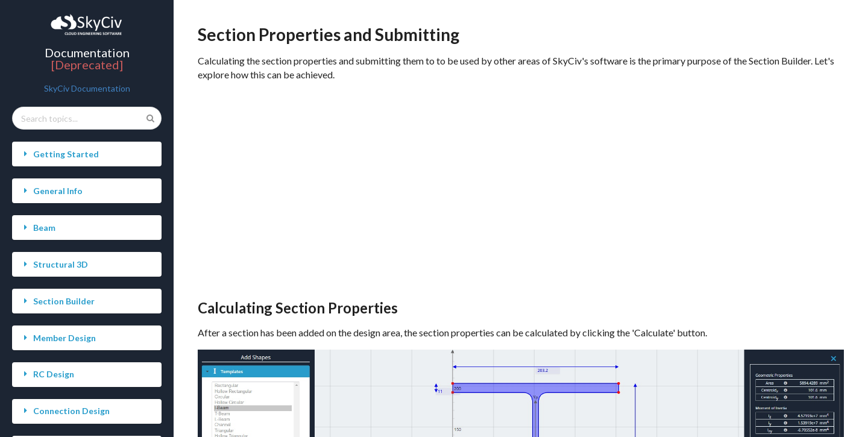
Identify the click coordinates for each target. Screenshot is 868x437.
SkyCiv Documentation (87, 88)
